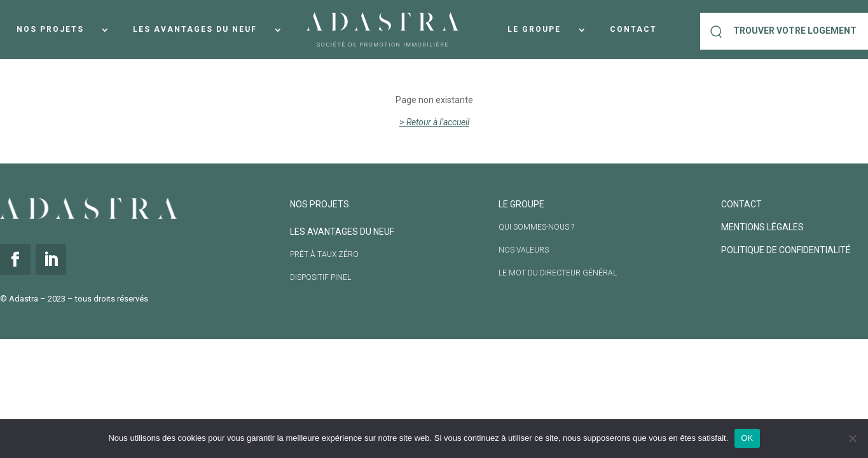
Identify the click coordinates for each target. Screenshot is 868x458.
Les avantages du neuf (195, 29)
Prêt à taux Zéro (324, 254)
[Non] (852, 438)
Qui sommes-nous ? (536, 227)
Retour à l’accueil (438, 122)
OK (747, 438)
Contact (633, 29)
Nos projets (50, 29)
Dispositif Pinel (320, 277)
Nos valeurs (524, 250)
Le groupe (534, 29)
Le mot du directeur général (558, 273)
